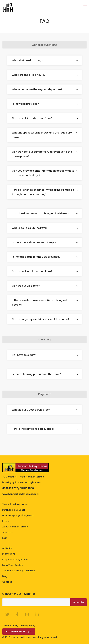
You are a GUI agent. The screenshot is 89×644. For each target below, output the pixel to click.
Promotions (9, 554)
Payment (44, 394)
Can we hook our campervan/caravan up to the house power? (42, 154)
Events (6, 521)
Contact (7, 582)
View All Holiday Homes (15, 504)
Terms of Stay (10, 626)
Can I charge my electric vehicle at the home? (41, 319)
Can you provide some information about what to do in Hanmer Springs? (43, 173)
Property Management (15, 559)
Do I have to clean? (24, 355)
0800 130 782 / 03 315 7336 (18, 488)
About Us (7, 532)
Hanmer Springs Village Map (18, 515)
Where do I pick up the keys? (30, 228)
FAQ (5, 538)
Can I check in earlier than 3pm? (32, 118)
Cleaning (44, 339)
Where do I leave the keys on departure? (37, 89)
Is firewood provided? (25, 104)
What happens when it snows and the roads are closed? (42, 135)
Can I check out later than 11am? (32, 271)
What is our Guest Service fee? (31, 410)
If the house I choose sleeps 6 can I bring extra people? (41, 303)
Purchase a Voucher (14, 510)
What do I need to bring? (27, 60)
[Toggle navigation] (85, 7)
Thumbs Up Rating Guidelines (19, 571)
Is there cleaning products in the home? (37, 374)
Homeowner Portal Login (19, 631)
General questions (44, 45)
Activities (7, 548)
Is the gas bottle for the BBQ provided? (36, 257)
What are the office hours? (29, 75)
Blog (5, 576)
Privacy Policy (27, 626)
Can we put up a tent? (26, 286)
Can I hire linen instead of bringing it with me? (40, 213)
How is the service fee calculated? (33, 429)
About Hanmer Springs (15, 527)
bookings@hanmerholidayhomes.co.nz (24, 482)
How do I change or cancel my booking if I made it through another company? (43, 192)
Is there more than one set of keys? (34, 242)
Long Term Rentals (13, 565)
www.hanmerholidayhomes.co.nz (21, 494)
